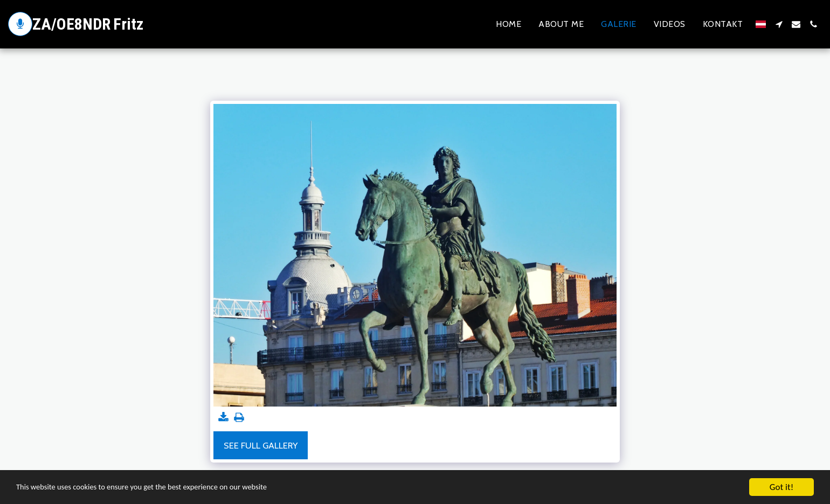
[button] (779, 24)
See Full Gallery (261, 445)
